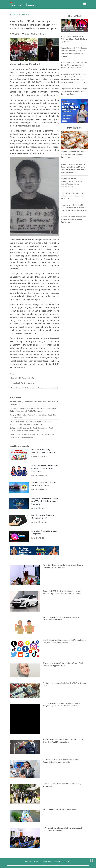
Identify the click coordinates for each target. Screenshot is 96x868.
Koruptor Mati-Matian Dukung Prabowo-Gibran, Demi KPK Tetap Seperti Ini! (33, 416)
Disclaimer (58, 861)
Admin (35, 457)
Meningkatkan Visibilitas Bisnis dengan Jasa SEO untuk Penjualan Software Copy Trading (45, 501)
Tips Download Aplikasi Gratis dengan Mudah (60, 809)
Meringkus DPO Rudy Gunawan (23, 383)
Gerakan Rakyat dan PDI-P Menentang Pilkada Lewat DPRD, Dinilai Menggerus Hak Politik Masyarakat (33, 410)
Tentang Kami (46, 861)
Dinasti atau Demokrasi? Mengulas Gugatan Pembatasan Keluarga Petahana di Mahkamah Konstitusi (31, 423)
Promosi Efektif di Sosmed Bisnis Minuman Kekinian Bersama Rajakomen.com (73, 219)
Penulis (43, 34)
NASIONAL (25, 15)
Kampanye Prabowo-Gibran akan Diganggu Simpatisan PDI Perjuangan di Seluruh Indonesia (74, 28)
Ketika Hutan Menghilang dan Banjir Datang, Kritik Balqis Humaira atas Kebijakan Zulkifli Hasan (32, 429)
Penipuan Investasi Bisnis (47, 388)
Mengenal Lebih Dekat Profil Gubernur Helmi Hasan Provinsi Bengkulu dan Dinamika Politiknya (74, 207)
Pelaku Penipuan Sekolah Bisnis (22, 388)
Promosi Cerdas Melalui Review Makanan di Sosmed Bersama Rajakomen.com (73, 154)
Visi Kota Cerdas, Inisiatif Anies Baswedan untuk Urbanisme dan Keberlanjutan (34, 403)
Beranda (28, 861)
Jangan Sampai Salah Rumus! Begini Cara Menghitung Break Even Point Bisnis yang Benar (74, 91)
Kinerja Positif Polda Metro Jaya (23, 378)
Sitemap (68, 861)
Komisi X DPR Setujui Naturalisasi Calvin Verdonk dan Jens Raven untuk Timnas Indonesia (32, 436)
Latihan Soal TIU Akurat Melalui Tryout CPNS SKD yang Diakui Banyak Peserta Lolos (45, 468)
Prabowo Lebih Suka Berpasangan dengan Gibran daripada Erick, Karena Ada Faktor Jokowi (74, 65)
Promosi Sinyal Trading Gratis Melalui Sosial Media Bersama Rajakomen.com (72, 196)
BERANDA (14, 15)
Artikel (36, 861)
